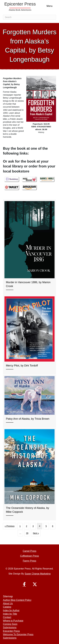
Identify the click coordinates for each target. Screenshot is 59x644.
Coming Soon (10, 624)
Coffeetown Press (30, 556)
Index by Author (11, 610)
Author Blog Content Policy (17, 600)
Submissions (10, 627)
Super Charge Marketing (38, 574)
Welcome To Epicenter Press (18, 634)
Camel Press (30, 551)
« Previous (10, 526)
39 (27, 533)
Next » (36, 533)
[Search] (29, 17)
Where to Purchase (13, 621)
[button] (24, 584)
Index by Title (10, 614)
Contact (7, 617)
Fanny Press (30, 561)
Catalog (7, 607)
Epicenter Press (11, 631)
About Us (8, 603)
